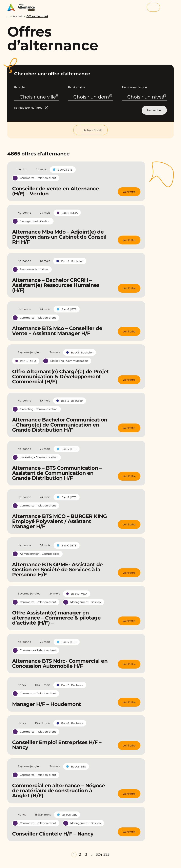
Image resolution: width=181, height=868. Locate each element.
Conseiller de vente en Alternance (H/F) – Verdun (56, 191)
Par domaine (77, 87)
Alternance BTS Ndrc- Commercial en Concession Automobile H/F (60, 663)
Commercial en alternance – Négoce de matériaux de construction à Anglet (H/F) (59, 790)
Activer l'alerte (90, 130)
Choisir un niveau (146, 100)
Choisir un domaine (92, 100)
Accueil (18, 16)
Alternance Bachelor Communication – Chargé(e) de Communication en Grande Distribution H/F (60, 425)
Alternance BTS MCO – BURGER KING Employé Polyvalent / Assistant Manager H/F (59, 521)
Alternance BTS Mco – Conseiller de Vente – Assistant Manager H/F (57, 331)
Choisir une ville (39, 97)
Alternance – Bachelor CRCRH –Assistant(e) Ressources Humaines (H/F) (56, 285)
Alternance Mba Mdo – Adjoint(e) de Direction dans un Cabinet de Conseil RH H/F (59, 237)
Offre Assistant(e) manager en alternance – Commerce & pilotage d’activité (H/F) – (56, 618)
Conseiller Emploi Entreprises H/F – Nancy (57, 745)
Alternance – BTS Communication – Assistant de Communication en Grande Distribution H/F (57, 473)
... (8, 16)
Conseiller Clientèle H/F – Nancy (53, 834)
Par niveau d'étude (134, 87)
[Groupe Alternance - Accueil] (23, 7)
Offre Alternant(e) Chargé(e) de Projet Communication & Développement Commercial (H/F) (61, 376)
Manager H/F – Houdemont (47, 704)
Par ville (19, 87)
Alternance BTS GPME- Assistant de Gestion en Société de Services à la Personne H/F (57, 569)
